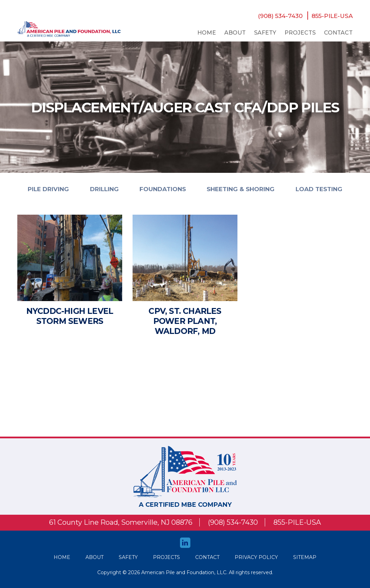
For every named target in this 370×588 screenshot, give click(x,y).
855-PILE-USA (332, 16)
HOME (62, 557)
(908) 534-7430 (280, 16)
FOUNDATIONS (163, 189)
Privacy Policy (256, 557)
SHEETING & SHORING (241, 189)
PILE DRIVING (48, 189)
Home (207, 33)
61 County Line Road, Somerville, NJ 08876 (121, 522)
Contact (338, 33)
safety (265, 33)
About (235, 33)
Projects (300, 33)
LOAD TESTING (319, 189)
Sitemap (305, 557)
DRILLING (104, 189)
